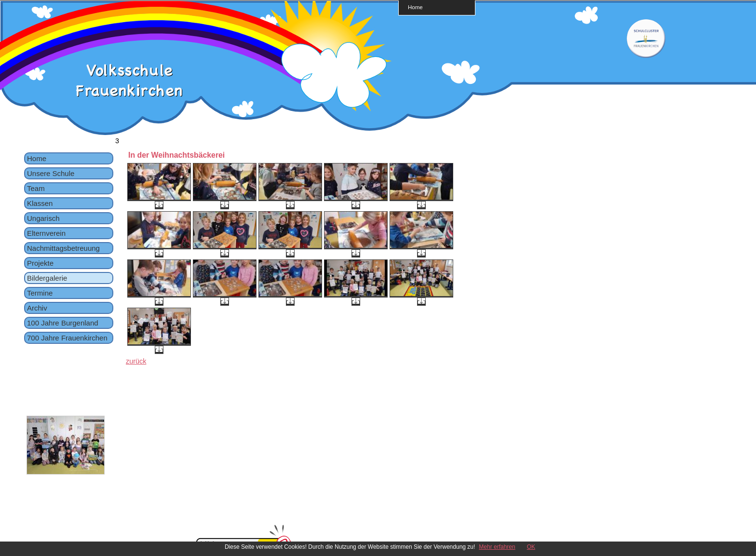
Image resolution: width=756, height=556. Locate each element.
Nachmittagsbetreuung (63, 248)
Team (36, 188)
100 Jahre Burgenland (63, 323)
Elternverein (46, 233)
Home (415, 7)
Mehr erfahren (497, 547)
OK (531, 547)
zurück (136, 361)
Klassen (40, 203)
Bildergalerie (47, 278)
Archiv (37, 308)
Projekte (40, 263)
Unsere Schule (51, 173)
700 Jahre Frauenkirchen (67, 338)
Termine (40, 293)
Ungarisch (43, 218)
